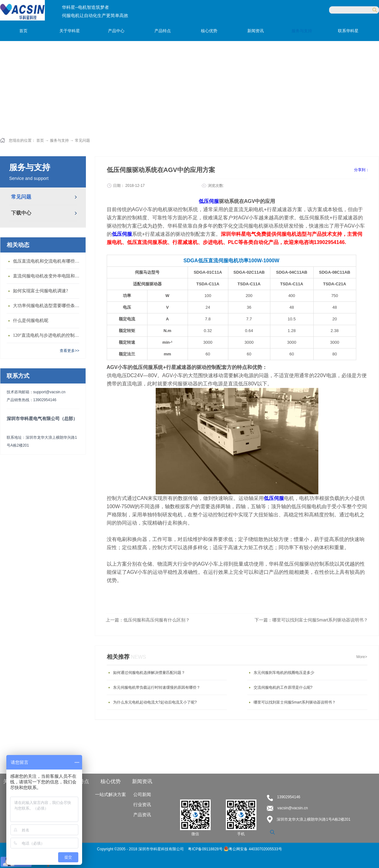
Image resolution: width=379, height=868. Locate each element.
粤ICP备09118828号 (206, 849)
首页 (23, 31)
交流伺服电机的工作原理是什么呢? (283, 687)
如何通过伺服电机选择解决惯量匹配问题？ (149, 673)
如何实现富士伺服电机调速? (40, 291)
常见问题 (82, 140)
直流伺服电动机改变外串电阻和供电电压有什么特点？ (48, 276)
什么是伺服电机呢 (31, 321)
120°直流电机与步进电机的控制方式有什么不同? (48, 335)
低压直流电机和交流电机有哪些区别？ (48, 261)
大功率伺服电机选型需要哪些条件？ (48, 306)
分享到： (362, 170)
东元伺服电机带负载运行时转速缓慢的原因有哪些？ (157, 687)
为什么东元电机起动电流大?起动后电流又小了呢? (155, 702)
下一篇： (311, 620)
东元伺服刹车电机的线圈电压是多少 (284, 673)
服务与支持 (59, 140)
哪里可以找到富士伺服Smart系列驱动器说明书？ (295, 702)
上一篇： (148, 620)
